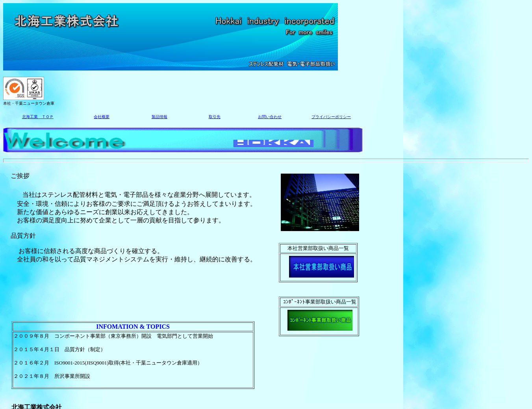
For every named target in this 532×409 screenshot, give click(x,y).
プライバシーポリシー (331, 117)
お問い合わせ (270, 117)
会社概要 (102, 117)
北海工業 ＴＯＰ (38, 117)
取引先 (215, 117)
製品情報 (159, 117)
